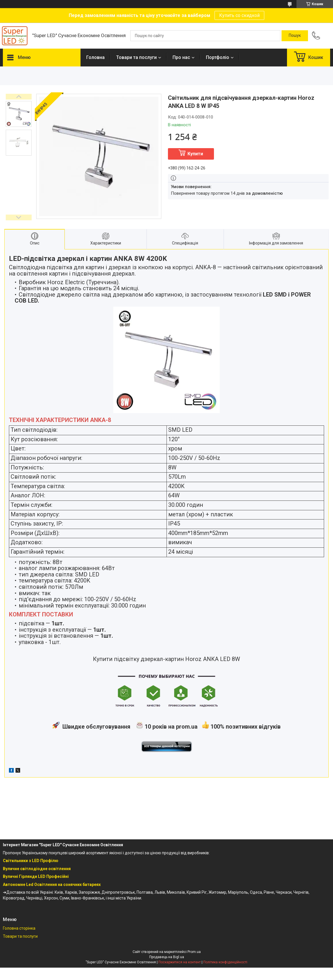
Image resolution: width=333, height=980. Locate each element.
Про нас (181, 57)
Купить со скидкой (239, 15)
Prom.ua (194, 952)
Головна (95, 57)
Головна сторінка (19, 928)
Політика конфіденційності (225, 962)
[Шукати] (295, 36)
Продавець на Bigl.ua (167, 957)
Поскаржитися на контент (180, 962)
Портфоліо (218, 57)
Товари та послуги (136, 57)
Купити (195, 154)
